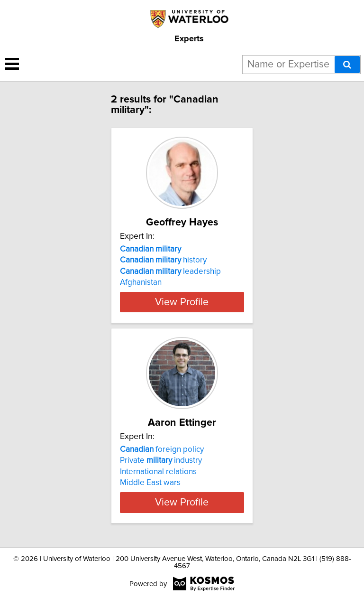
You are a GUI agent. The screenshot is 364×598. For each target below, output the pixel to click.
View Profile (182, 302)
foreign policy (162, 449)
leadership (170, 271)
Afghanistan (141, 282)
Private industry (161, 460)
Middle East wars (150, 483)
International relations (158, 472)
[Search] (347, 65)
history (163, 260)
